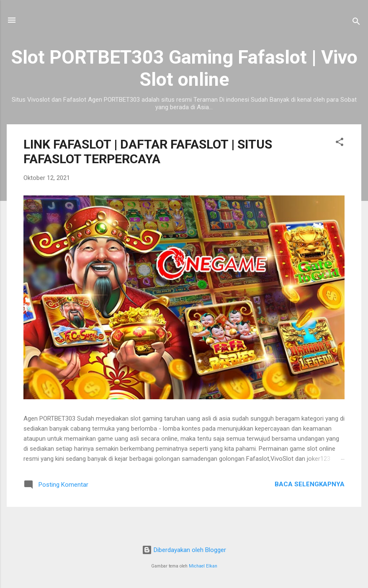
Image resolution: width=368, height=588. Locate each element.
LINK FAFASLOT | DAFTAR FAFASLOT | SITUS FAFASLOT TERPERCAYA (148, 151)
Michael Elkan (203, 566)
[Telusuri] (356, 23)
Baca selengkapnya (310, 484)
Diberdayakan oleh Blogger (184, 550)
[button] (340, 143)
